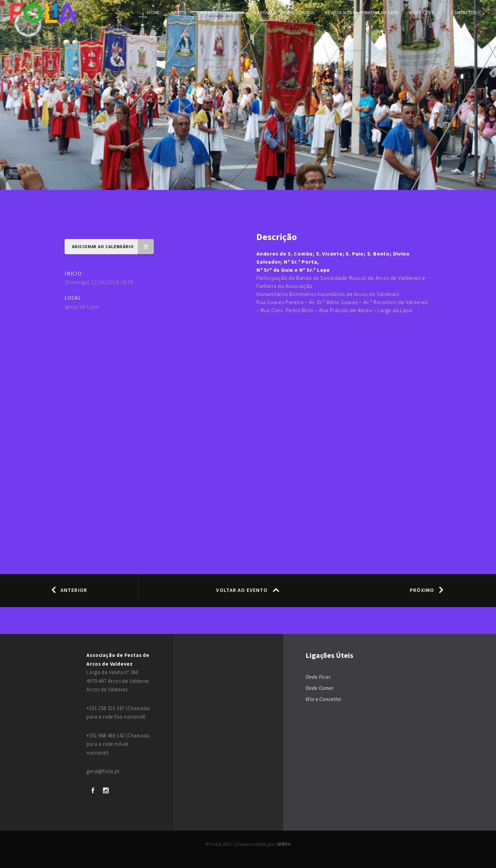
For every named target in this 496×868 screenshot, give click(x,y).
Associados (301, 12)
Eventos (207, 12)
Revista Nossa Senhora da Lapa (362, 12)
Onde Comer (320, 688)
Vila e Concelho (323, 699)
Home (154, 12)
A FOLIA (179, 12)
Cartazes (265, 12)
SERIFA (284, 844)
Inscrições (422, 12)
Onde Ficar (318, 677)
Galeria (235, 12)
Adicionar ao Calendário (113, 247)
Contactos (464, 12)
